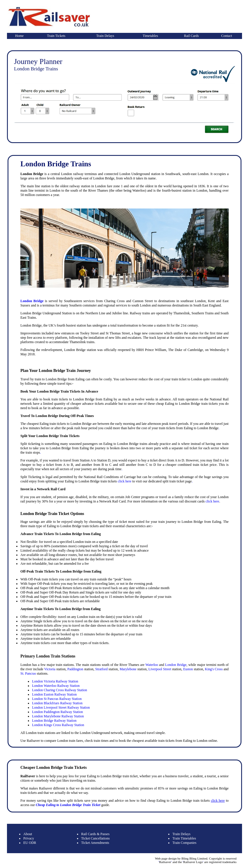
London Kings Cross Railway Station (58, 725)
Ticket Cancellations (95, 838)
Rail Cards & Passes (95, 834)
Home (19, 36)
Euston (188, 669)
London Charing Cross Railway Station (59, 690)
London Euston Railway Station (54, 694)
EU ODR (30, 843)
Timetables (150, 36)
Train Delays (105, 36)
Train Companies (184, 843)
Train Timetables (184, 838)
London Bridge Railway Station (54, 721)
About (28, 834)
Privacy (29, 838)
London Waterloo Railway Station (56, 686)
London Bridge (32, 301)
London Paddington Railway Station (57, 712)
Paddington (75, 669)
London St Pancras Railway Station (57, 699)
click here (124, 481)
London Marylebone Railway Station (58, 716)
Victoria (50, 669)
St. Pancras (28, 673)
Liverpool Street (160, 669)
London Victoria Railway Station (55, 681)
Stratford (102, 669)
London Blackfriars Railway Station (57, 703)
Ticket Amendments (95, 843)
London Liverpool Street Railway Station (61, 707)
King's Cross (214, 669)
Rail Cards (191, 36)
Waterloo (152, 665)
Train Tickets (56, 36)
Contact (226, 36)
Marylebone (128, 669)
